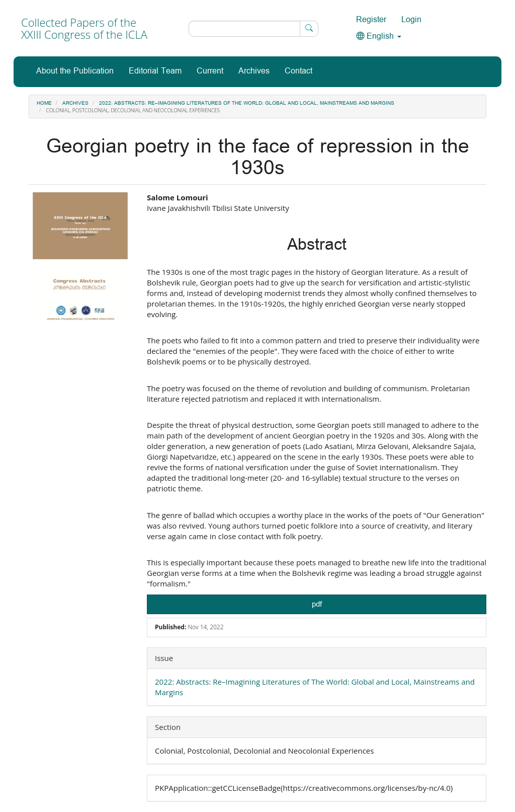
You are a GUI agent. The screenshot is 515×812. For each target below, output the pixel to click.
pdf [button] (317, 604)
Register (371, 20)
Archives (254, 71)
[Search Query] (253, 29)
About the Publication (75, 71)
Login (411, 20)
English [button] (379, 36)
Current (210, 71)
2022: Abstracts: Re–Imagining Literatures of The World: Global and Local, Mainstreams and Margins (247, 103)
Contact (298, 71)
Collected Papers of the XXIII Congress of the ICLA (84, 28)
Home (44, 103)
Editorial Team (155, 71)
